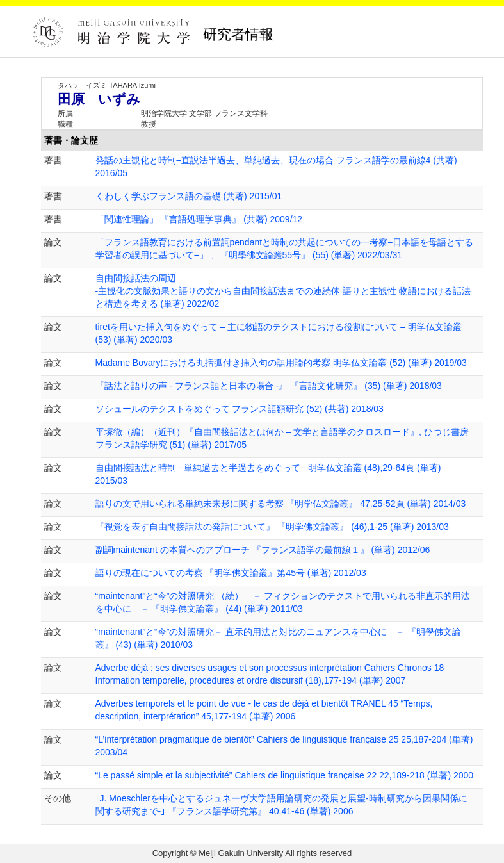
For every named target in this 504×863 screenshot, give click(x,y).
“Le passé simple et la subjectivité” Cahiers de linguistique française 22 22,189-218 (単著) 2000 (285, 775)
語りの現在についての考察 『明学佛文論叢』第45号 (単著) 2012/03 (231, 573)
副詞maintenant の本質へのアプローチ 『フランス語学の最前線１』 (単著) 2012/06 (263, 550)
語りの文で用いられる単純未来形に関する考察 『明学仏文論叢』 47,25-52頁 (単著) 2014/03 (281, 504)
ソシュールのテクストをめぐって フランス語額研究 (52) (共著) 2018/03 (240, 409)
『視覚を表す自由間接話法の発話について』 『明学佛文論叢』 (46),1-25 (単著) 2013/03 (272, 527)
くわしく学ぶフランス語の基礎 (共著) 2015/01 (189, 196)
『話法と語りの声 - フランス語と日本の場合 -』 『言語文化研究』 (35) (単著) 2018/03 (269, 386)
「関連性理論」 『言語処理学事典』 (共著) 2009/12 (199, 219)
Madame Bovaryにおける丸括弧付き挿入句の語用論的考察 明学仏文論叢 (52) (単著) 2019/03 (281, 363)
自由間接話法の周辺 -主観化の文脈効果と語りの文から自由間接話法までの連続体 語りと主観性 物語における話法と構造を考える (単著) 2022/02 (283, 291)
